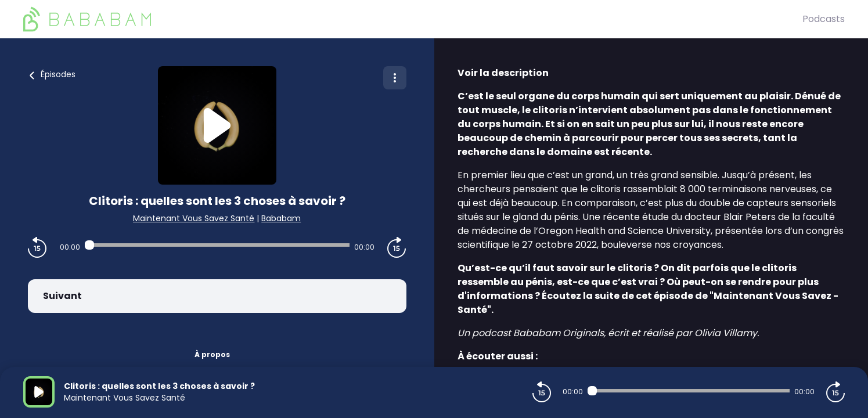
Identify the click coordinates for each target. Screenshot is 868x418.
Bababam (281, 218)
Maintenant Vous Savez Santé (194, 218)
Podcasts (824, 19)
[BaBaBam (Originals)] (413, 19)
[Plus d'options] (395, 78)
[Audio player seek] (217, 245)
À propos (212, 354)
